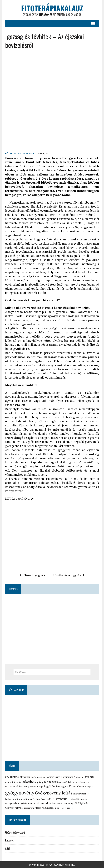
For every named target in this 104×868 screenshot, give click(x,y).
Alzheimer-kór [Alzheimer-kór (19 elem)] (27, 777)
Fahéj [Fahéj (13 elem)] (27, 786)
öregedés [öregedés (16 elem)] (68, 808)
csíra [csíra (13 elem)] (7, 782)
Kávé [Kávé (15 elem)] (52, 799)
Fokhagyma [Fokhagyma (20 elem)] (62, 786)
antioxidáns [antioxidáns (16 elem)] (41, 777)
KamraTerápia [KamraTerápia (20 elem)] (33, 799)
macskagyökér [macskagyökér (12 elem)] (74, 799)
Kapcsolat (10, 840)
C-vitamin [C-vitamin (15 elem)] (78, 777)
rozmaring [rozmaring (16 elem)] (68, 803)
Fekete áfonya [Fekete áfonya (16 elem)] (37, 786)
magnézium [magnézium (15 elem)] (23, 803)
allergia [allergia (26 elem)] (14, 777)
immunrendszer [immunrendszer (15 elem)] (81, 794)
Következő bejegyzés (68, 575)
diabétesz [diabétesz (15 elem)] (72, 782)
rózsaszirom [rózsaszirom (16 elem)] (28, 808)
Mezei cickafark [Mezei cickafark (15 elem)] (37, 803)
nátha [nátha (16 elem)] (60, 803)
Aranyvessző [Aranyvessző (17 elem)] (54, 777)
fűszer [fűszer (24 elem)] (73, 786)
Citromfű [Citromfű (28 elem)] (89, 777)
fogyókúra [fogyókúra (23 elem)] (50, 786)
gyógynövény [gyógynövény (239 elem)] (20, 793)
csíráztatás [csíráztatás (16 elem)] (15, 782)
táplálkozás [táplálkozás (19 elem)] (48, 808)
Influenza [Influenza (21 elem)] (10, 799)
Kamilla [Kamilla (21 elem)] (21, 799)
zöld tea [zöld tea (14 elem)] (59, 808)
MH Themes (70, 865)
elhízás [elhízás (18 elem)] (20, 786)
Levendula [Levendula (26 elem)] (61, 799)
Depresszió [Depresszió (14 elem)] (62, 782)
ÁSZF (8, 848)
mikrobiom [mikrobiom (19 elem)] (50, 803)
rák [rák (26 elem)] (76, 803)
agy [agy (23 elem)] (7, 777)
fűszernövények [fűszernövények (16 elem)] (85, 786)
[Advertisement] (55, 77)
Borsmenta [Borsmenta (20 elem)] (67, 777)
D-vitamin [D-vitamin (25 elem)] (50, 782)
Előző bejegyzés (32, 575)
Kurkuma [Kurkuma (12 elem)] (45, 799)
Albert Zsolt (28, 153)
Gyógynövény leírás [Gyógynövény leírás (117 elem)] (54, 793)
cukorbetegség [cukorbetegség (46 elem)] (33, 781)
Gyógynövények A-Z (15, 832)
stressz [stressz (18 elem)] (38, 808)
